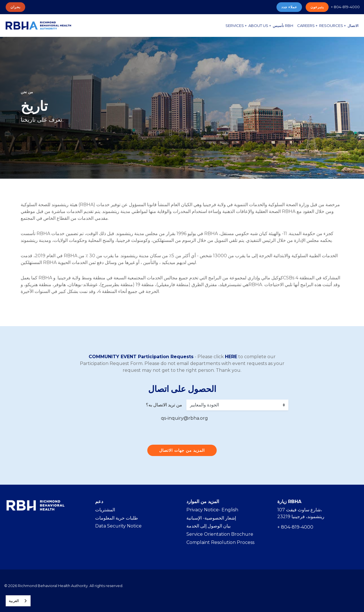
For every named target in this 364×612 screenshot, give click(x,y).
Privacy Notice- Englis (211, 510)
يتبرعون (317, 7)
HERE (231, 357)
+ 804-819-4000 (345, 7)
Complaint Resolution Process (220, 542)
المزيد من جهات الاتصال (182, 450)
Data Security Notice (118, 526)
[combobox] (18, 601)
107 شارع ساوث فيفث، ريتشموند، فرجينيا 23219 (301, 513)
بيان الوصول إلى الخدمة (208, 526)
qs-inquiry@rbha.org (184, 418)
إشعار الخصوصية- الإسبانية (211, 518)
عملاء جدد (289, 7)
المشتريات (105, 510)
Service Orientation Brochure (220, 534)
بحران (15, 7)
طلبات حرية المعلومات (117, 518)
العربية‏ (14, 601)
